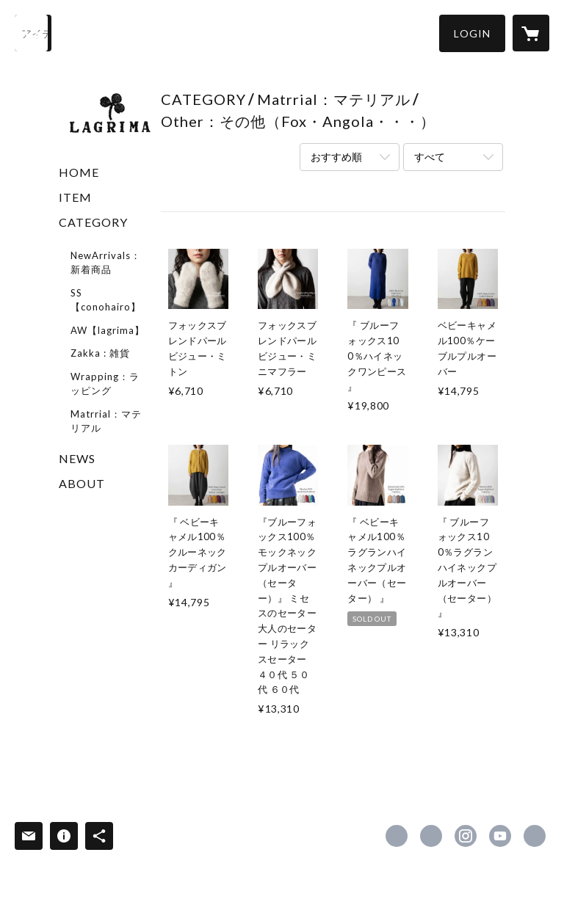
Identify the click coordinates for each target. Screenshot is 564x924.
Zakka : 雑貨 (100, 353)
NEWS (77, 458)
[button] (472, 33)
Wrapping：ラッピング (105, 384)
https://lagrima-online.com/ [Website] (535, 836)
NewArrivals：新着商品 (106, 263)
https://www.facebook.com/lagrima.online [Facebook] (397, 836)
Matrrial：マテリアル (106, 421)
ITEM (75, 197)
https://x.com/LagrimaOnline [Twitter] (431, 836)
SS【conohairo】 (106, 300)
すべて (430, 157)
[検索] (33, 33)
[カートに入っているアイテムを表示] (531, 33)
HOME (79, 172)
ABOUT (82, 483)
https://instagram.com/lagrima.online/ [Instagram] (466, 836)
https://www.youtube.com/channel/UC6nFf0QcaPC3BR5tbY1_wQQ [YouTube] (500, 836)
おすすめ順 (336, 157)
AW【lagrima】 (108, 330)
